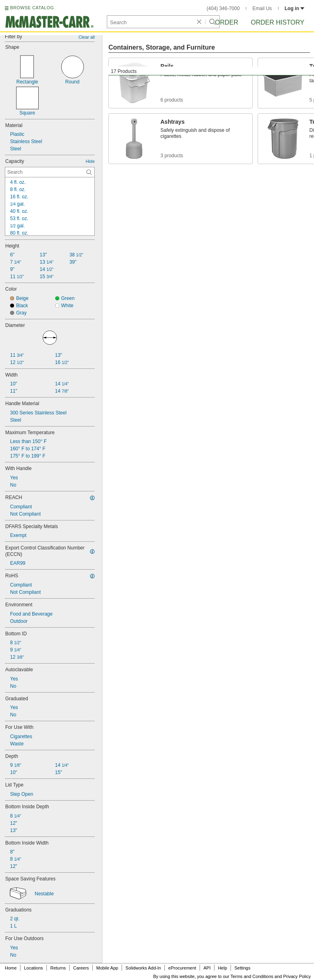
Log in (294, 8)
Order (227, 22)
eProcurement (182, 968)
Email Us (262, 8)
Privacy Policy (297, 976)
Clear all (87, 37)
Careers (81, 968)
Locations (34, 968)
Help (223, 968)
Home (11, 968)
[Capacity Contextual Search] (50, 172)
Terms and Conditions (252, 976)
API (207, 968)
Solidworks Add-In (143, 968)
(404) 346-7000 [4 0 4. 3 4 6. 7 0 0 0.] (223, 8)
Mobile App (107, 968)
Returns (58, 968)
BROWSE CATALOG (32, 8)
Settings (242, 968)
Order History (278, 22)
